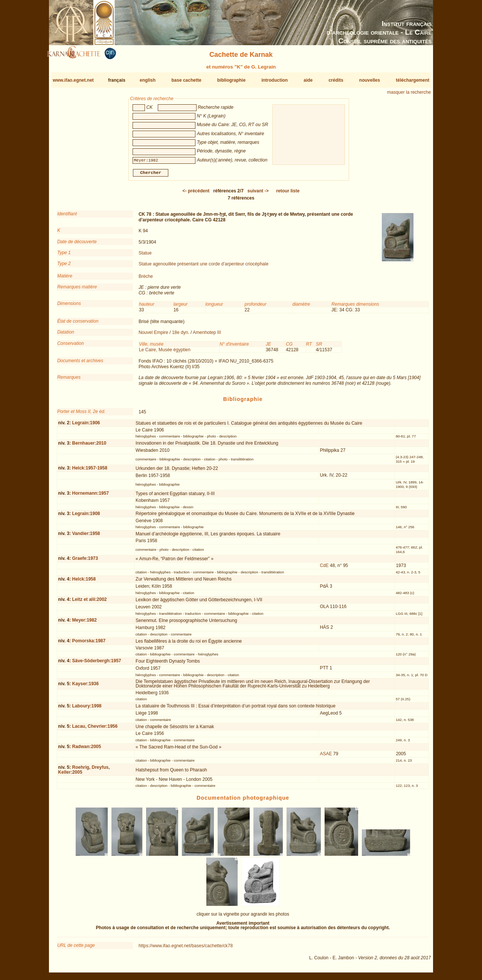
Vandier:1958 (86, 536)
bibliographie (231, 80)
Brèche (146, 279)
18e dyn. (181, 335)
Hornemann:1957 (90, 496)
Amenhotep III (207, 335)
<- (196, 194)
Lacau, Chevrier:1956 (95, 729)
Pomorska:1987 (89, 644)
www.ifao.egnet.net (73, 80)
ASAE (326, 757)
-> (258, 194)
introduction (275, 80)
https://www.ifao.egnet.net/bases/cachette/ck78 (186, 949)
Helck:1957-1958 (89, 471)
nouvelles (370, 80)
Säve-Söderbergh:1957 (96, 664)
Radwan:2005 (86, 750)
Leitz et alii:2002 (89, 602)
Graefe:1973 (85, 561)
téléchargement (413, 80)
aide (308, 80)
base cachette (186, 80)
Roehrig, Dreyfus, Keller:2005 (84, 773)
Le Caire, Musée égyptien (165, 353)
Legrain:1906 (86, 426)
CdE (324, 568)
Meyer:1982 (84, 623)
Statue (145, 256)
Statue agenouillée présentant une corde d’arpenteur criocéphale (204, 267)
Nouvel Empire (153, 335)
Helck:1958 (84, 582)
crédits (336, 80)
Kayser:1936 (85, 687)
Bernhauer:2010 (89, 446)
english (148, 80)
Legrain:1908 (86, 517)
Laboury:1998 (87, 709)
